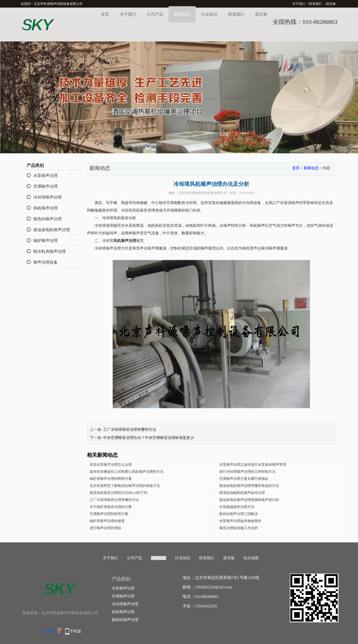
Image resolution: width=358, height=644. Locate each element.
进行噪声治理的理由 (105, 528)
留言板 (331, 4)
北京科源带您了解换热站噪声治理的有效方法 (125, 486)
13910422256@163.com (214, 587)
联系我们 (316, 4)
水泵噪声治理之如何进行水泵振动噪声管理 (253, 465)
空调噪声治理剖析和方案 (109, 514)
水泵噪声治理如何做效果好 (240, 521)
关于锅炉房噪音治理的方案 (111, 507)
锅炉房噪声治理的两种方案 (111, 479)
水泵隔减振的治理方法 (237, 507)
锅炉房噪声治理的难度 (107, 521)
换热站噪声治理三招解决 (239, 514)
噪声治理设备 (45, 262)
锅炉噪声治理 (45, 241)
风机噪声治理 (45, 208)
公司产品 (155, 14)
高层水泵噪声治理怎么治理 (111, 465)
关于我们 (299, 4)
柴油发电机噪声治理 (52, 230)
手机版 (75, 631)
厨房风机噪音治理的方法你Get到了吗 (119, 493)
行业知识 (209, 14)
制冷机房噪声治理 (50, 251)
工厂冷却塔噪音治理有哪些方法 (130, 430)
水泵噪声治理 (45, 176)
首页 (105, 14)
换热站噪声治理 (47, 219)
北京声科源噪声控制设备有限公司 (202, 193)
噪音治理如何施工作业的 (239, 528)
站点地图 (251, 558)
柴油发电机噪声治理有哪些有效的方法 (249, 486)
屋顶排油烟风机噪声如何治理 (242, 493)
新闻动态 (182, 14)
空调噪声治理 (45, 186)
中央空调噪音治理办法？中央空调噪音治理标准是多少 (149, 438)
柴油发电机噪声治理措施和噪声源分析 (249, 500)
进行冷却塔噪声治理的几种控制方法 (247, 472)
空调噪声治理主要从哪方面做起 (244, 479)
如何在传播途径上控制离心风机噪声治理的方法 (127, 472)
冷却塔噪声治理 (47, 197)
